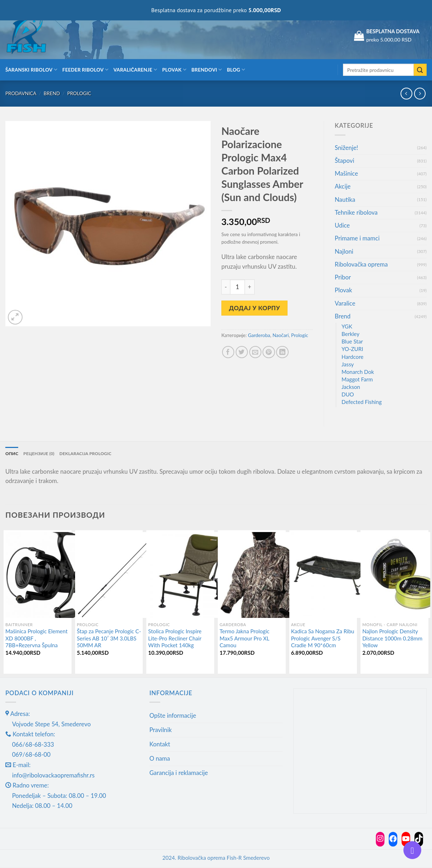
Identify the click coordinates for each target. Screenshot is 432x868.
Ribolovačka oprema (361, 264)
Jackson (351, 387)
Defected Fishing (362, 402)
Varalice (345, 303)
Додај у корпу (254, 308)
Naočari (281, 335)
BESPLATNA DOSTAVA (393, 31)
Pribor (343, 277)
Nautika (345, 199)
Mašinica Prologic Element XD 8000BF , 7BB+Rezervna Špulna (36, 639)
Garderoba (259, 335)
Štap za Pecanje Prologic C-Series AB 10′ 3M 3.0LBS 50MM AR (109, 639)
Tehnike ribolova (356, 212)
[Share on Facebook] (228, 352)
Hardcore (352, 357)
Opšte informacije (173, 716)
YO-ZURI (352, 349)
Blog (236, 70)
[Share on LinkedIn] (282, 352)
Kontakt (160, 745)
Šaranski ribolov (31, 70)
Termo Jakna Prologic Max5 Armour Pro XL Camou (245, 639)
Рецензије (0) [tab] (43, 454)
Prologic (79, 93)
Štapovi (344, 160)
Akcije (343, 186)
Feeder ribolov (85, 70)
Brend (52, 93)
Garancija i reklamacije (179, 773)
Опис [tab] (13, 454)
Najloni (344, 251)
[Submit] (420, 70)
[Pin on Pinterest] (269, 352)
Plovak (175, 70)
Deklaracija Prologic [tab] (95, 454)
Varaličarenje (135, 70)
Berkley (350, 334)
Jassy (348, 364)
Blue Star (352, 341)
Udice (342, 225)
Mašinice (346, 173)
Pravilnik (161, 731)
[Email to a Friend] (256, 352)
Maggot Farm (357, 379)
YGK (347, 326)
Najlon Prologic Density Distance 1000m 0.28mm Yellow (392, 639)
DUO (348, 394)
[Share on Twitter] (242, 352)
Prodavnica (21, 93)
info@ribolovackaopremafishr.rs (53, 776)
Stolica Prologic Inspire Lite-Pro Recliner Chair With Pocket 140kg (175, 639)
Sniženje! (346, 148)
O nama (160, 759)
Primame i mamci (357, 238)
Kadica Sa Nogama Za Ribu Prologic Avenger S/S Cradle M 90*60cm (323, 639)
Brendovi (207, 70)
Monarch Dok (358, 372)
